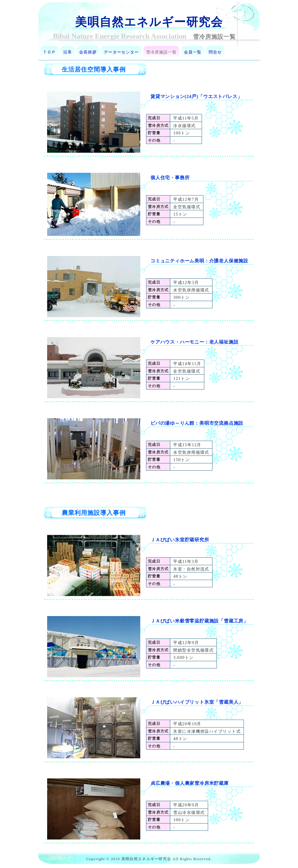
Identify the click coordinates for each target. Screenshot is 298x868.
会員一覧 (193, 52)
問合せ (215, 52)
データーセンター (121, 52)
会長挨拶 (88, 52)
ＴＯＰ (49, 52)
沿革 (68, 52)
